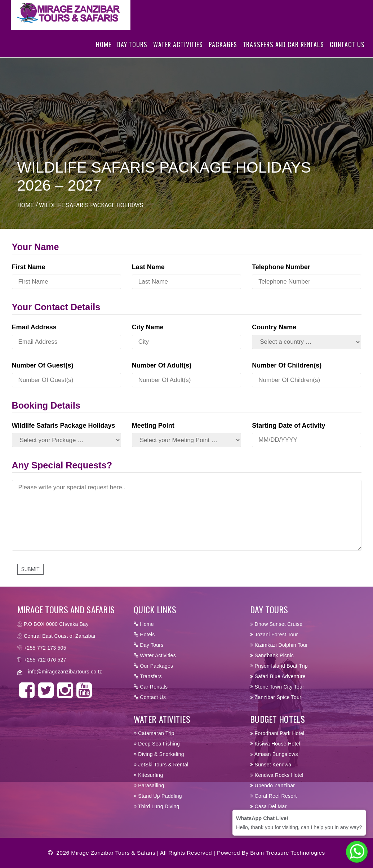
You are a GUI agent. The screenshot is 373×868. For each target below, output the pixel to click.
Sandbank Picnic (272, 655)
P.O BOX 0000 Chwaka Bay (56, 624)
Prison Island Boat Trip (279, 666)
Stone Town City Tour (277, 687)
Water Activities (178, 55)
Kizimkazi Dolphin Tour (279, 645)
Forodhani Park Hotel (277, 733)
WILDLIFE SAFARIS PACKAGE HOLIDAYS (91, 205)
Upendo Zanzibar (272, 785)
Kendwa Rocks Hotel (277, 775)
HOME (25, 205)
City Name (148, 327)
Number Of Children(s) (287, 365)
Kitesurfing (148, 775)
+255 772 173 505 (45, 648)
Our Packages (154, 666)
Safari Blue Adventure (278, 676)
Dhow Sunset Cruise (276, 624)
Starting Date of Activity (288, 426)
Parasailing (149, 785)
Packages (223, 55)
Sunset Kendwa (271, 765)
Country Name (274, 327)
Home (104, 55)
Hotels (144, 635)
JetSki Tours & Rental (161, 765)
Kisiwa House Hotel (275, 744)
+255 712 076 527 (45, 660)
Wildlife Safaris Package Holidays (64, 426)
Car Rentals (151, 687)
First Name (29, 267)
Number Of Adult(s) (162, 365)
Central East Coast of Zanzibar (60, 636)
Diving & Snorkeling (159, 754)
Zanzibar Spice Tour (276, 697)
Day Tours (132, 55)
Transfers (148, 676)
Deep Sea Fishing (157, 744)
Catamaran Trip (154, 733)
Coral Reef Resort (273, 796)
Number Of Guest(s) (43, 365)
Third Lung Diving (157, 806)
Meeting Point (153, 426)
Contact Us (347, 55)
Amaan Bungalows (274, 754)
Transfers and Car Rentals (284, 55)
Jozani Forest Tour (274, 635)
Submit (30, 569)
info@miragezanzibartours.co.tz (65, 672)
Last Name (148, 267)
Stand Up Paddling (158, 796)
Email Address (34, 327)
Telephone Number (281, 267)
